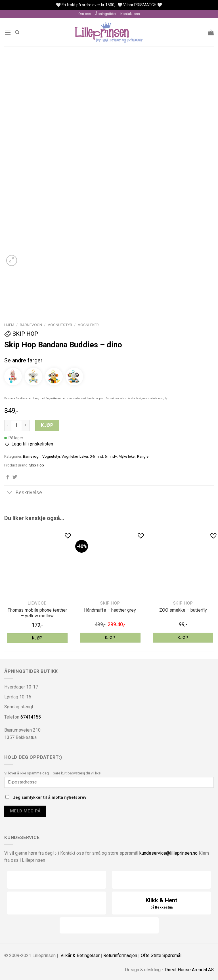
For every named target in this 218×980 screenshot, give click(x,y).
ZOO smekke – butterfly (183, 610)
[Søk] (17, 32)
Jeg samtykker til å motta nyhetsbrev (46, 798)
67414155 (31, 717)
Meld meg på (25, 811)
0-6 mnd (96, 456)
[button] (29, 444)
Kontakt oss (130, 14)
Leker (84, 456)
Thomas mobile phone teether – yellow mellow (37, 613)
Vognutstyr (60, 325)
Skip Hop (21, 334)
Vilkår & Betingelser (80, 955)
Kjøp (47, 425)
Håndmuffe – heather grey (110, 610)
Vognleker (88, 325)
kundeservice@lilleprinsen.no (168, 853)
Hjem (9, 325)
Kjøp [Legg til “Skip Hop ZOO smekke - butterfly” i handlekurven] (183, 638)
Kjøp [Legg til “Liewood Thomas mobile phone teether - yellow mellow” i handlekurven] (37, 638)
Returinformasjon (120, 955)
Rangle (143, 456)
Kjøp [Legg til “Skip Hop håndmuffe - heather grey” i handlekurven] (110, 638)
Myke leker (127, 456)
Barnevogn (31, 325)
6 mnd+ (111, 456)
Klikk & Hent (161, 904)
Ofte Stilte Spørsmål (161, 955)
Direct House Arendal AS (189, 970)
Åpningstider (106, 14)
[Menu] (8, 32)
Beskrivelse (23, 493)
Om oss (85, 14)
